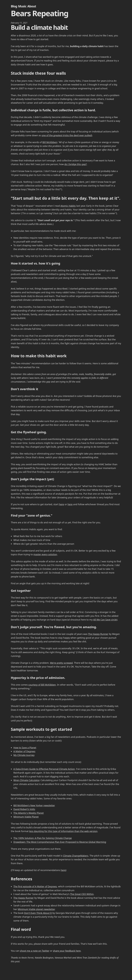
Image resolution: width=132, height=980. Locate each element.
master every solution (45, 554)
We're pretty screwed (61, 663)
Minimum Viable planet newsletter (36, 909)
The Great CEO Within (82, 894)
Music (22, 6)
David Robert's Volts (24, 809)
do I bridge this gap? (75, 164)
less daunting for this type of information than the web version (63, 831)
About (32, 6)
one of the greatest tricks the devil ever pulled (67, 135)
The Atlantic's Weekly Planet (29, 813)
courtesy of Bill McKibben (42, 685)
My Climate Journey (24, 755)
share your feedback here (67, 951)
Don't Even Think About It (38, 913)
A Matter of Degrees (24, 751)
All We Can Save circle (105, 620)
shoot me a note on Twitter (35, 951)
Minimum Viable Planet (26, 817)
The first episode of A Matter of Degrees (35, 886)
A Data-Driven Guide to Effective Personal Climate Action (44, 769)
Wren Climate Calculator (26, 780)
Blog (14, 6)
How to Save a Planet (25, 748)
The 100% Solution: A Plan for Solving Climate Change (43, 838)
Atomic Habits (68, 206)
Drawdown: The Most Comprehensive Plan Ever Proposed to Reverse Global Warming (60, 842)
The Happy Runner (98, 634)
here (62, 504)
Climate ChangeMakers (76, 856)
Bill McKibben (50, 142)
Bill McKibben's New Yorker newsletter (34, 805)
